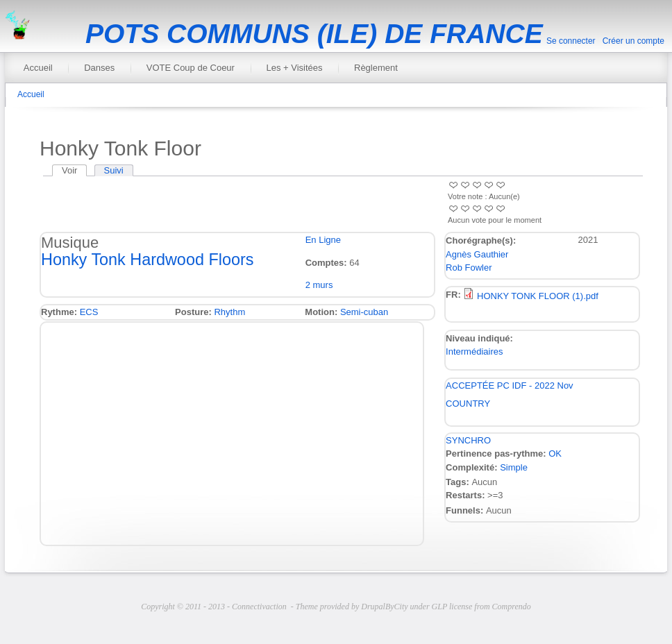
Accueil (38, 68)
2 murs (319, 285)
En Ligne (323, 240)
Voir (74, 170)
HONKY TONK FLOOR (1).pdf (538, 296)
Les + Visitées (294, 68)
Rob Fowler (469, 268)
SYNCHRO (468, 440)
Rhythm (229, 312)
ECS (89, 312)
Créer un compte (633, 41)
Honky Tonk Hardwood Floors (147, 260)
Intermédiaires (474, 351)
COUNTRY (468, 404)
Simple (514, 467)
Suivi (114, 170)
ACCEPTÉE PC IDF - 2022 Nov (510, 385)
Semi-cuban (364, 312)
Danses (99, 68)
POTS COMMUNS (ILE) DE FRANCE (314, 34)
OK (555, 454)
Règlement (376, 68)
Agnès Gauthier (477, 254)
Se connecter (571, 41)
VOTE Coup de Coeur (191, 68)
